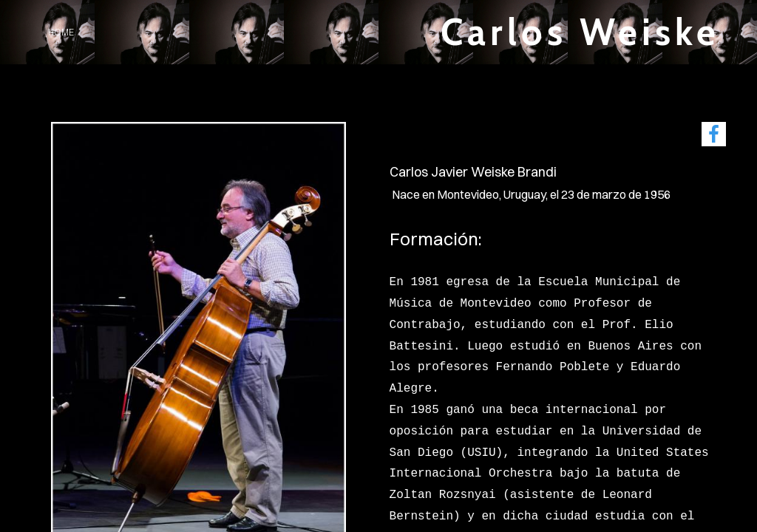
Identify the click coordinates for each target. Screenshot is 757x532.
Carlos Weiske (580, 32)
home (61, 32)
